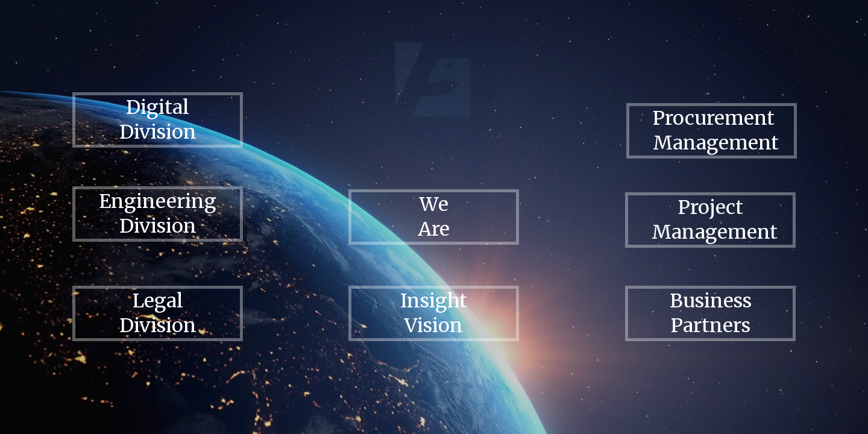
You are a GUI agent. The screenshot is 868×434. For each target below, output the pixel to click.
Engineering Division (158, 214)
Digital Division (158, 120)
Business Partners (711, 313)
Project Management (715, 220)
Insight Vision (434, 313)
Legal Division (158, 313)
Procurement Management (716, 131)
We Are (434, 217)
